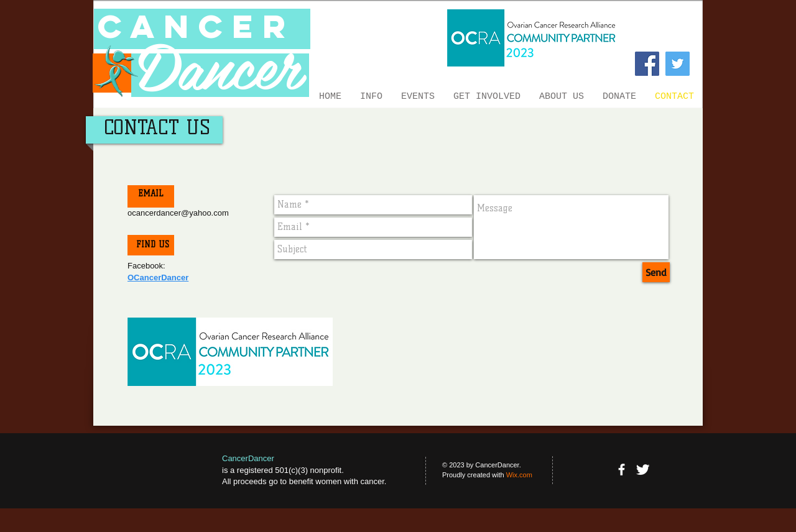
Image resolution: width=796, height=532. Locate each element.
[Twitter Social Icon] (678, 64)
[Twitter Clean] (643, 470)
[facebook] (622, 470)
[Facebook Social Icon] (647, 64)
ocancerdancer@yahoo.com (178, 213)
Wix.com (519, 475)
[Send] (656, 272)
